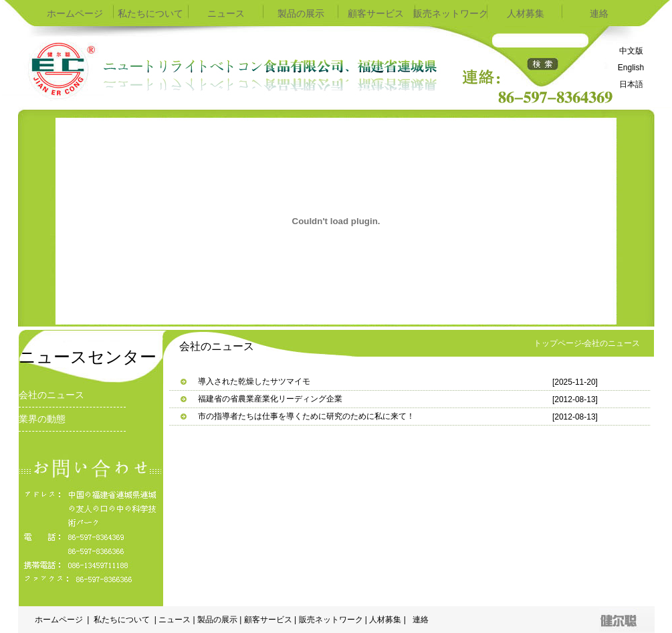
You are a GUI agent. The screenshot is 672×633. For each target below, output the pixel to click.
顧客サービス (376, 13)
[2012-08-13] (575, 399)
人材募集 (526, 13)
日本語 (631, 84)
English (631, 68)
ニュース (226, 13)
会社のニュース (51, 395)
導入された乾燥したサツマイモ (254, 381)
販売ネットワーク (451, 13)
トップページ (558, 343)
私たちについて (151, 13)
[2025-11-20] (575, 382)
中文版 (631, 51)
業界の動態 (42, 419)
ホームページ (76, 13)
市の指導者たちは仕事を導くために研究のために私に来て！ (306, 416)
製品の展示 (301, 13)
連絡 (600, 13)
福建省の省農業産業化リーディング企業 (270, 399)
